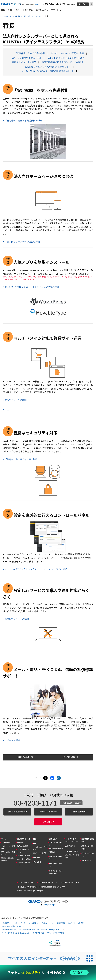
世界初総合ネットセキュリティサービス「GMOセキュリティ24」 (25, 923)
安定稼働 (20, 843)
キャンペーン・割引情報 (8, 847)
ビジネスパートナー (88, 855)
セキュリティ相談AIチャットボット (14, 926)
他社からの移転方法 (56, 848)
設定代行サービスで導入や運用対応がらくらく (48, 67)
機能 (17, 10)
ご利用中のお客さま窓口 (88, 847)
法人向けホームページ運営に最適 (67, 53)
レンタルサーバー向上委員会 (56, 872)
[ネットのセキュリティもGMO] (48, 972)
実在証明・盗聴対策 (9, 929)
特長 (3, 10)
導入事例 (36, 857)
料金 (10, 10)
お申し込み (41, 10)
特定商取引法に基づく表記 (70, 882)
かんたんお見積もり (16, 812)
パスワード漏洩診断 (58, 923)
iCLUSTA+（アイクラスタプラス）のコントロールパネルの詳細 (36, 569)
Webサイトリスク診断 (76, 923)
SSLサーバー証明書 (40, 853)
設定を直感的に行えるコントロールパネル (63, 62)
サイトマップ (86, 860)
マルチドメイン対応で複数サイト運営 (66, 58)
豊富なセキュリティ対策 (24, 62)
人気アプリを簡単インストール (26, 58)
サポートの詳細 (12, 740)
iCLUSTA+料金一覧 (25, 757)
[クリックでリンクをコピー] (59, 778)
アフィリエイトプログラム (8, 853)
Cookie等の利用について (47, 882)
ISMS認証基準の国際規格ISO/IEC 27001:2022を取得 (37, 887)
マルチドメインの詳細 (16, 400)
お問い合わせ (78, 812)
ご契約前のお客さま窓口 (88, 840)
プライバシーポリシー (26, 882)
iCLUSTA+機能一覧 (71, 757)
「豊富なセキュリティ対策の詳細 (21, 459)
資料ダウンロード (47, 812)
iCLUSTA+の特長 (24, 839)
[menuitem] (4, 10)
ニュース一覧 (6, 843)
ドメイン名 (28, 10)
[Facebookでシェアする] (52, 778)
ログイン (82, 4)
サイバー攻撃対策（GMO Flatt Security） (16, 933)
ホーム (4, 839)
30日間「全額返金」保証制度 (8, 859)
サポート (55, 10)
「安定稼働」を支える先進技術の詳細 (23, 120)
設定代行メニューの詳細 (17, 619)
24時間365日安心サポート (25, 864)
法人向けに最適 (23, 846)
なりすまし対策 (38, 933)
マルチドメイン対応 (24, 856)
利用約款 (52, 852)
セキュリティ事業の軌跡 (55, 933)
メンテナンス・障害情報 (72, 856)
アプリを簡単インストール (24, 851)
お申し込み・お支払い (56, 844)
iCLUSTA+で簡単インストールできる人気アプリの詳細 (32, 287)
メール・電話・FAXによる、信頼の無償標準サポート (48, 71)
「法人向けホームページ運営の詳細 (22, 242)
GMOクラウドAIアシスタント (71, 840)
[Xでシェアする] (45, 778)
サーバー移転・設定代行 (40, 848)
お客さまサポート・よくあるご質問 (71, 849)
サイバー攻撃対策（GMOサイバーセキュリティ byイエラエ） (40, 929)
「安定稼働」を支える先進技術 (30, 53)
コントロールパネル (24, 859)
